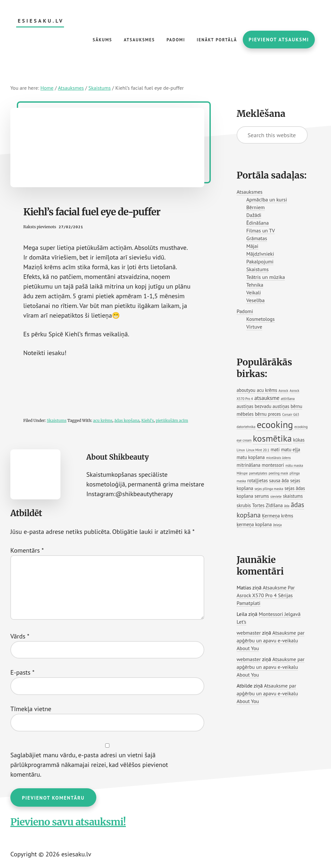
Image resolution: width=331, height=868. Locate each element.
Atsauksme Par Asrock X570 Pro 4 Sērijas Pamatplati (266, 595)
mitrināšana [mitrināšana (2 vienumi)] (249, 465)
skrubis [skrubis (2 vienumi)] (244, 505)
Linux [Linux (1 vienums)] (241, 450)
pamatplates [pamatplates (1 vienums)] (258, 473)
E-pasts (22, 672)
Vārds (20, 636)
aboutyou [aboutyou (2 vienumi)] (246, 390)
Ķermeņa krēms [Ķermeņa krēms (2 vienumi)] (278, 516)
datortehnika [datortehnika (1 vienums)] (246, 427)
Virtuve (254, 327)
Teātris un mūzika (266, 277)
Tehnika (255, 285)
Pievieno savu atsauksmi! (68, 822)
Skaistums (57, 420)
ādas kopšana (127, 420)
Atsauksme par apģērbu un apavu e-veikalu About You (271, 640)
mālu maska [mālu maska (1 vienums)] (294, 465)
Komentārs (27, 550)
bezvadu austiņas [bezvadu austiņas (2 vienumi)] (272, 406)
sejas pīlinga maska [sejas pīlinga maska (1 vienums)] (269, 489)
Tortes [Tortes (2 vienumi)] (258, 505)
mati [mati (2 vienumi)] (275, 449)
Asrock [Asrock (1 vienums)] (283, 391)
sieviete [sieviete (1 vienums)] (276, 496)
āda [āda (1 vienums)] (287, 506)
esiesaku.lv (41, 21)
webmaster (249, 633)
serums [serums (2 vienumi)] (262, 496)
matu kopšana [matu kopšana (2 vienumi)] (251, 457)
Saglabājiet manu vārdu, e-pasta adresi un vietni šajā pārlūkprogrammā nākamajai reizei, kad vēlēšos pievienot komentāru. (89, 765)
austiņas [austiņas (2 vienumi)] (245, 406)
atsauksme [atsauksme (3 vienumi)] (267, 398)
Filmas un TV (261, 230)
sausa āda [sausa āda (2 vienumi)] (279, 480)
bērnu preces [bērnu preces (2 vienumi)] (268, 414)
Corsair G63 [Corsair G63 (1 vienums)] (291, 414)
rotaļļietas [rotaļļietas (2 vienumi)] (257, 480)
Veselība (256, 300)
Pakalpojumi (260, 261)
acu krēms (103, 420)
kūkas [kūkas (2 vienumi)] (299, 440)
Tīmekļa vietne (31, 709)
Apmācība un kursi (267, 199)
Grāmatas (257, 238)
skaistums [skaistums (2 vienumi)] (293, 496)
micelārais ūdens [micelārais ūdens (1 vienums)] (278, 458)
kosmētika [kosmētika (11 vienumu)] (272, 438)
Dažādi (254, 215)
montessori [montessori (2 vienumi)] (273, 465)
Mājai (252, 246)
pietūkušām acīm (172, 420)
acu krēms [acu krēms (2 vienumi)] (267, 390)
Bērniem (256, 207)
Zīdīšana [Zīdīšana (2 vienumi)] (274, 505)
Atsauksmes (250, 192)
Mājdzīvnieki (260, 254)
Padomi (245, 311)
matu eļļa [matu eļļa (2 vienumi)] (291, 449)
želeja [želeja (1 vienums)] (278, 525)
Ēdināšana (258, 223)
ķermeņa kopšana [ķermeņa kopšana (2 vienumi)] (254, 524)
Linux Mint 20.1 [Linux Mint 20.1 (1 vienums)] (258, 450)
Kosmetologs (261, 319)
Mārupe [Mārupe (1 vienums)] (242, 473)
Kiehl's (148, 420)
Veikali (254, 292)
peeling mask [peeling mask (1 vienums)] (278, 473)
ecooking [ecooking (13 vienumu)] (275, 424)
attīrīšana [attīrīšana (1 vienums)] (288, 399)
